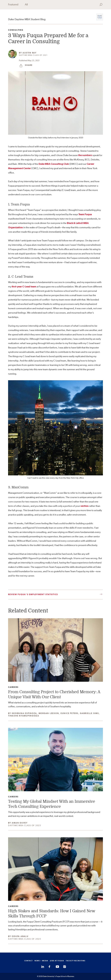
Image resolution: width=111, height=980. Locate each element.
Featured (13, 4)
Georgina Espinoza (24, 713)
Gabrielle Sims (89, 713)
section (85, 506)
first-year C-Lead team (24, 287)
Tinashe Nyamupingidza (24, 716)
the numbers (85, 155)
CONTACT (29, 961)
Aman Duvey (20, 823)
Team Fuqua (85, 214)
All (26, 4)
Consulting (16, 30)
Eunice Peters (69, 713)
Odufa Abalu (20, 936)
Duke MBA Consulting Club (54, 164)
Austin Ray (30, 53)
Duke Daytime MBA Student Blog (27, 19)
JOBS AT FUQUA (57, 961)
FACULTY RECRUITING (76, 961)
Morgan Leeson (49, 713)
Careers (13, 687)
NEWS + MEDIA (41, 961)
